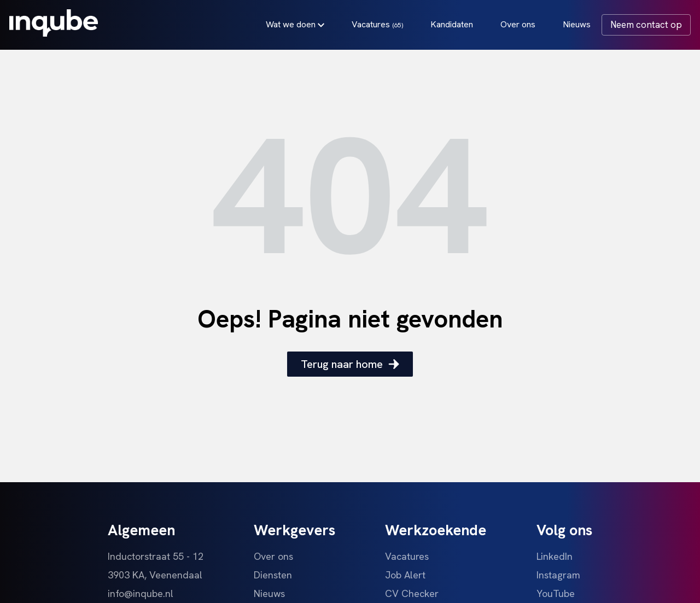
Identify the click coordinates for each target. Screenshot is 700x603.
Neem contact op (644, 26)
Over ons (516, 26)
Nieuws (575, 26)
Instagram (558, 575)
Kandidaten (450, 26)
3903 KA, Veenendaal (155, 575)
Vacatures (376, 26)
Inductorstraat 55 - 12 (156, 556)
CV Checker (412, 593)
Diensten (273, 575)
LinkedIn (555, 556)
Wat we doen (293, 26)
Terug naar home (350, 364)
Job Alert (405, 575)
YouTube (556, 593)
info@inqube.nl (141, 593)
